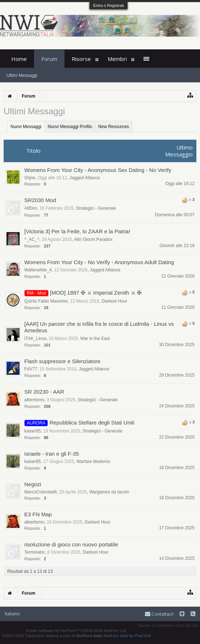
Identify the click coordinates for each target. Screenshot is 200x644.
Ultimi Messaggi (22, 75)
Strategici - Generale (96, 208)
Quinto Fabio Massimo (46, 301)
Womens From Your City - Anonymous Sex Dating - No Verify (98, 170)
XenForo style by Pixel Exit (127, 636)
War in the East (95, 339)
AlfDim (31, 208)
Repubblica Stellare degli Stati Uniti (92, 423)
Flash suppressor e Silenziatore (62, 361)
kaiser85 (32, 431)
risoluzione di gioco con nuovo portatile (71, 544)
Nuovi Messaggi (26, 127)
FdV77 (31, 369)
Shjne (30, 178)
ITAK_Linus (35, 339)
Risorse (81, 59)
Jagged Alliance (85, 178)
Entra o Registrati (109, 5)
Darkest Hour (114, 301)
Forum (49, 59)
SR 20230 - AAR (44, 392)
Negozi (33, 484)
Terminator (35, 552)
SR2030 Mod (40, 200)
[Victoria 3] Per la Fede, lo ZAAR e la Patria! (77, 231)
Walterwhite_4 (38, 270)
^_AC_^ (32, 239)
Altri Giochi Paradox (93, 239)
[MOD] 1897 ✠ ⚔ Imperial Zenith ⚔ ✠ (96, 293)
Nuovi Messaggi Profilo (70, 127)
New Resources (114, 127)
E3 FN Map (38, 514)
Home (19, 59)
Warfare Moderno (93, 462)
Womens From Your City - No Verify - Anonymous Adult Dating (99, 262)
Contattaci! (159, 614)
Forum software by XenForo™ (76, 631)
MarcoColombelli (40, 492)
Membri (117, 59)
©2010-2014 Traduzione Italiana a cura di (52, 636)
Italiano (12, 614)
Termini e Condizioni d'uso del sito (168, 625)
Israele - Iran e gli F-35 (52, 454)
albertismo (34, 400)
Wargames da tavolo (109, 492)
